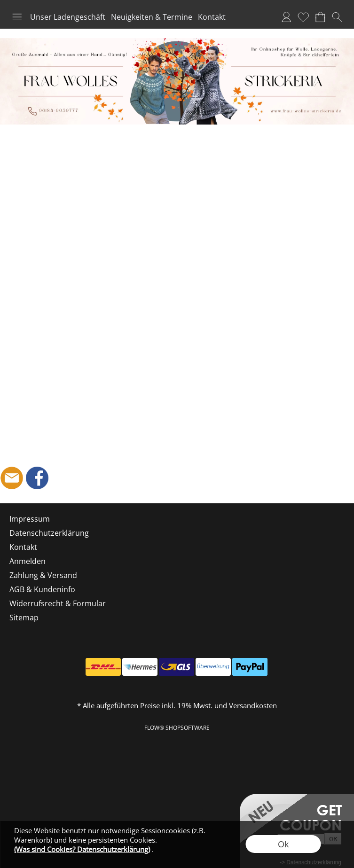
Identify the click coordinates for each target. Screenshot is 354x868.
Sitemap (24, 618)
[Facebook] (37, 478)
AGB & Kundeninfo (42, 589)
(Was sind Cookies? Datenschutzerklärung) (82, 849)
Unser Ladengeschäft (68, 17)
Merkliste (303, 17)
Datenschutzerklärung (49, 533)
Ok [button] (283, 844)
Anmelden (286, 17)
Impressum (30, 519)
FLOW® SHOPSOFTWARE (177, 728)
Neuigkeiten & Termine (152, 17)
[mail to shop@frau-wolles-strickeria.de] (12, 478)
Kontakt (212, 17)
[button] (17, 17)
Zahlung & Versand (43, 575)
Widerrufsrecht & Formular (58, 603)
